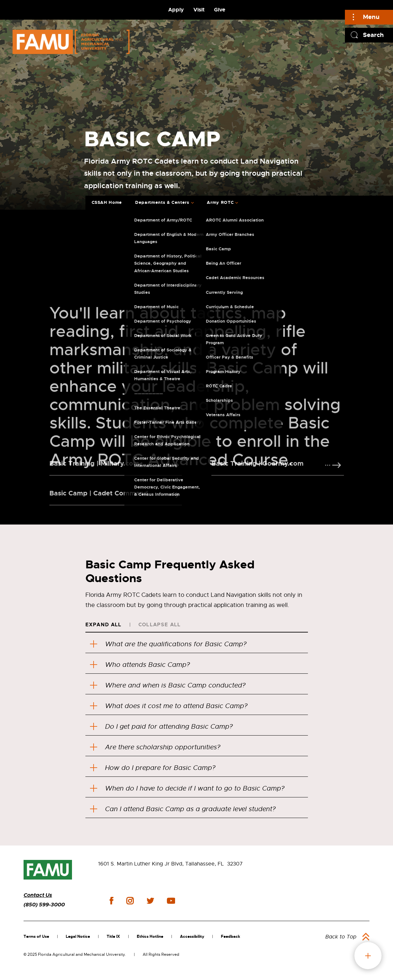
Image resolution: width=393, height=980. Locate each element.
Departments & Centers (162, 202)
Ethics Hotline (150, 936)
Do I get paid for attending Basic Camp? (161, 727)
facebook (111, 901)
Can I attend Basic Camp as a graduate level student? (183, 809)
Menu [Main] (371, 17)
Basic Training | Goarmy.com (258, 470)
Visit (199, 10)
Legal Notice (78, 936)
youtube (171, 901)
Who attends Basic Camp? (142, 665)
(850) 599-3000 (44, 905)
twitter (150, 901)
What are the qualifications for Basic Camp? (170, 644)
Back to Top (341, 937)
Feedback (231, 936)
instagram (130, 901)
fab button (368, 956)
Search (373, 35)
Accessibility (192, 936)
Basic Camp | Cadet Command (99, 499)
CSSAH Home (107, 202)
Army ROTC (220, 202)
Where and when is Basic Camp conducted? (168, 685)
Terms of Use (36, 936)
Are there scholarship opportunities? (155, 747)
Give (220, 10)
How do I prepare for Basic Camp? (153, 768)
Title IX (113, 936)
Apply (176, 10)
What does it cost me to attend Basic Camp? (169, 706)
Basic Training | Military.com (94, 470)
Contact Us (38, 895)
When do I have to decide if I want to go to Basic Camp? (187, 788)
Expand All (104, 625)
